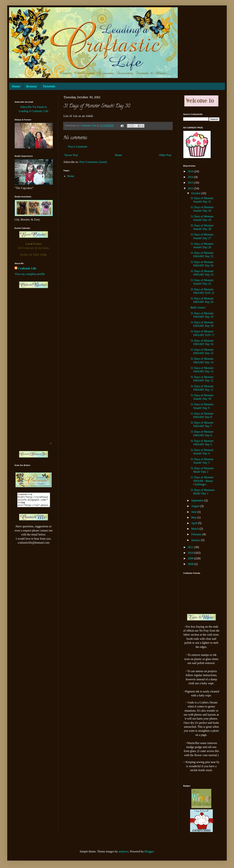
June (194, 512)
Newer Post (71, 155)
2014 (191, 177)
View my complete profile (30, 274)
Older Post (165, 155)
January (196, 540)
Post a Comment (78, 147)
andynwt (123, 851)
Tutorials (49, 86)
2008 (191, 564)
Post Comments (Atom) (93, 162)
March (195, 529)
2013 (191, 183)
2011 (191, 547)
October (196, 193)
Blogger (149, 851)
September (198, 500)
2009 (191, 558)
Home (16, 86)
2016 (191, 171)
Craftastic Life (27, 268)
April (195, 523)
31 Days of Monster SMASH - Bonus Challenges (202, 481)
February (197, 534)
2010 (191, 553)
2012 (191, 188)
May (194, 517)
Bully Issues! (198, 307)
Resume (31, 86)
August (196, 506)
